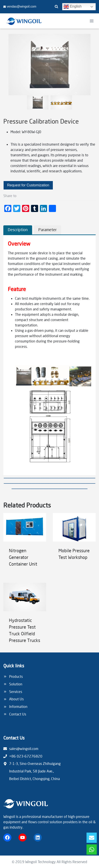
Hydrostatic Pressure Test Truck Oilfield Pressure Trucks (25, 630)
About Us (16, 699)
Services (16, 692)
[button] (38, 102)
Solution (16, 684)
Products (16, 676)
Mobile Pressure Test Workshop (74, 554)
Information (18, 706)
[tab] (18, 230)
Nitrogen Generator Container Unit (23, 557)
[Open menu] (92, 21)
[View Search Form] (56, 7)
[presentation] (25, 527)
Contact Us (18, 714)
